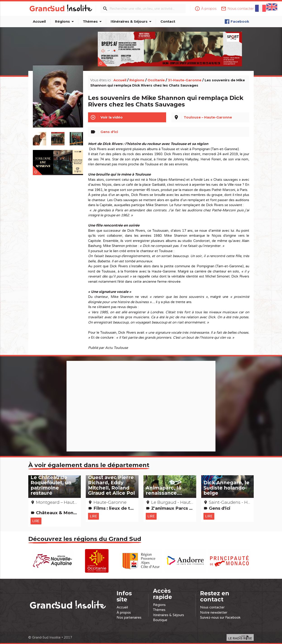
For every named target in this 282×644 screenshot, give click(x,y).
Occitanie (156, 78)
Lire (36, 519)
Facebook (237, 22)
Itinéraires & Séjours (132, 22)
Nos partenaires (129, 617)
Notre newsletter (214, 612)
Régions (65, 22)
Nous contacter (212, 607)
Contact (168, 21)
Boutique (160, 620)
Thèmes (93, 22)
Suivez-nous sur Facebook (220, 617)
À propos (124, 612)
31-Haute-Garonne (185, 78)
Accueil (39, 21)
